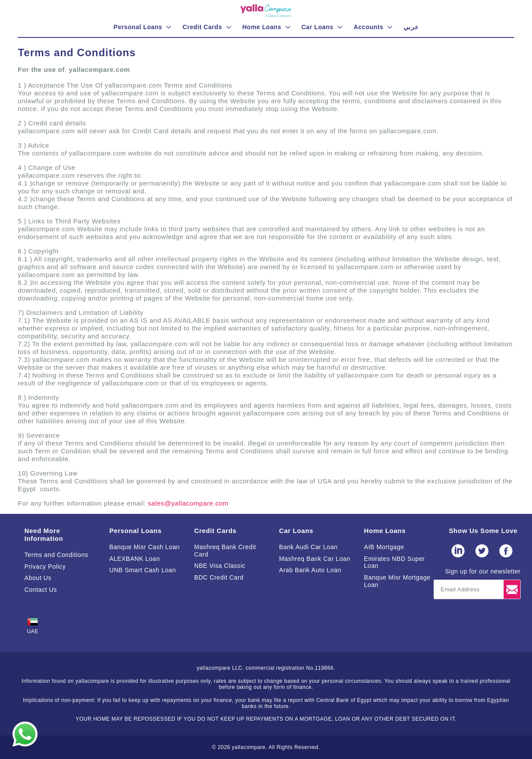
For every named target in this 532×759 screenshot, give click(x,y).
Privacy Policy (45, 567)
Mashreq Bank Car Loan (315, 559)
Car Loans (296, 531)
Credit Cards (215, 531)
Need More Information (44, 535)
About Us (38, 578)
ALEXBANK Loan (135, 559)
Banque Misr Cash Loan (145, 547)
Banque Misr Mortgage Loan (397, 581)
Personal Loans (135, 531)
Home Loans (385, 531)
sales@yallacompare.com (188, 503)
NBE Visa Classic (220, 566)
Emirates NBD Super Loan (394, 562)
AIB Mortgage (384, 547)
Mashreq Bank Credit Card (225, 551)
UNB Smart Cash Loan (143, 570)
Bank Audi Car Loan (308, 547)
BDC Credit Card (219, 577)
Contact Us (41, 590)
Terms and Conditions (56, 555)
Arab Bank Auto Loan (310, 570)
